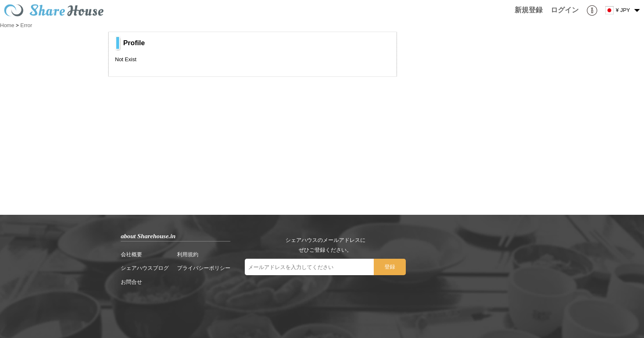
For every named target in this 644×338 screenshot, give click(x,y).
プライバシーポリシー (204, 268)
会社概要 (131, 254)
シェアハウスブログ (145, 268)
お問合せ (131, 282)
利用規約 (188, 254)
